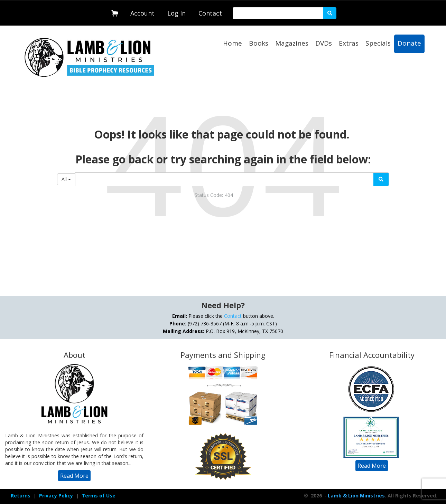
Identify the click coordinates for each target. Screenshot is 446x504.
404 (229, 195)
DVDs (324, 43)
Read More (74, 476)
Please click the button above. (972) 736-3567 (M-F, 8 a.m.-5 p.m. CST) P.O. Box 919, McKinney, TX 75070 (223, 324)
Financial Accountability (372, 355)
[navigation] (142, 12)
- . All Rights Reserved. (380, 496)
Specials (378, 43)
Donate (409, 43)
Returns (21, 496)
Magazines (292, 43)
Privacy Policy (56, 496)
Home (233, 43)
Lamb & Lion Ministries (356, 496)
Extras (349, 43)
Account (142, 13)
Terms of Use (99, 496)
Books (259, 43)
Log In (176, 13)
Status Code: (209, 195)
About (75, 355)
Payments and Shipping (223, 355)
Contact (210, 13)
